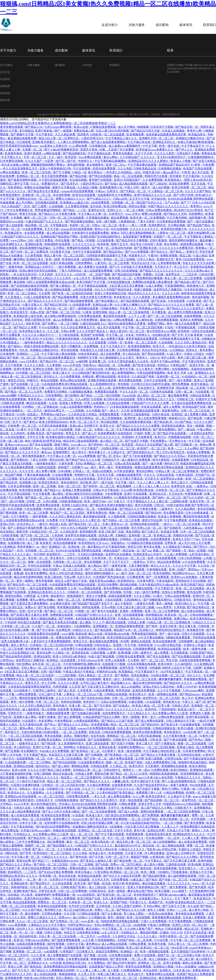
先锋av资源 (37, 312)
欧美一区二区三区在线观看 (31, 263)
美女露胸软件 (30, 751)
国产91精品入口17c (99, 199)
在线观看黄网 (181, 460)
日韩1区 (159, 505)
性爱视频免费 (194, 494)
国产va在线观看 (12, 569)
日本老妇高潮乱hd (196, 290)
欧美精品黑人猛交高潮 (28, 316)
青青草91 (196, 206)
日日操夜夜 (24, 142)
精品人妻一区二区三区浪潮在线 (22, 377)
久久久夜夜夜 (142, 297)
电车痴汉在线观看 (30, 622)
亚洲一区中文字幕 (31, 611)
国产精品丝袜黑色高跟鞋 (16, 656)
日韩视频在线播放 (67, 800)
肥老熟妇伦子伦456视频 (191, 581)
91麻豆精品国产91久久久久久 (45, 221)
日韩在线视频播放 (202, 615)
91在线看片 (30, 721)
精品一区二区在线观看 (129, 176)
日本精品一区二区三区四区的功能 (52, 645)
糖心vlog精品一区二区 (81, 509)
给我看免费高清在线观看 (44, 634)
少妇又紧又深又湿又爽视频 (127, 286)
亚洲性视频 (100, 312)
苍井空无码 (105, 479)
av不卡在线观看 (63, 429)
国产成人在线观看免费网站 (109, 142)
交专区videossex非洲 (91, 660)
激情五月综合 (17, 380)
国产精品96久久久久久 (179, 683)
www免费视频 (87, 456)
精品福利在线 (28, 936)
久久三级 (53, 331)
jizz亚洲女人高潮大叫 (54, 146)
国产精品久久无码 (175, 214)
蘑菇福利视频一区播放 (155, 933)
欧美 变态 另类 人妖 (180, 373)
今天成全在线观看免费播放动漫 (192, 403)
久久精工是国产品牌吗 (127, 906)
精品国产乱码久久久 (150, 203)
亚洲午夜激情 (33, 153)
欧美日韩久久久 (186, 603)
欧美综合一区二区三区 (155, 948)
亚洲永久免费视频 (192, 320)
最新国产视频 (140, 857)
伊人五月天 (181, 267)
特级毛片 (33, 380)
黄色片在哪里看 (10, 335)
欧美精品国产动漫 (194, 407)
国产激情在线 (143, 868)
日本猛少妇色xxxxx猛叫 (36, 830)
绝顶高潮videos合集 (117, 634)
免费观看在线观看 (106, 392)
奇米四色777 (91, 702)
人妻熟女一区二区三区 (172, 233)
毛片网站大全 (178, 441)
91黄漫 (87, 312)
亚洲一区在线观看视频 (162, 558)
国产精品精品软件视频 (127, 274)
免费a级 (18, 573)
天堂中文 (114, 808)
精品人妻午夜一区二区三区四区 (65, 255)
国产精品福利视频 (154, 876)
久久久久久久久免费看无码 (177, 248)
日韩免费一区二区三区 (22, 426)
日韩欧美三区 (186, 399)
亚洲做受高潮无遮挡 (21, 800)
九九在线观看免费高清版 (136, 422)
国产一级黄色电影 (12, 267)
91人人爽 (138, 796)
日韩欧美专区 (183, 600)
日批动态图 (207, 274)
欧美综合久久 (17, 793)
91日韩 (21, 414)
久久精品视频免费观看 (20, 467)
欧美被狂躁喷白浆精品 (61, 437)
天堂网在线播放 (52, 914)
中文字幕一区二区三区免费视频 (191, 940)
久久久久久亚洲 (68, 683)
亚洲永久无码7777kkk (186, 539)
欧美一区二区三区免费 (34, 513)
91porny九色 (80, 819)
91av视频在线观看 (90, 588)
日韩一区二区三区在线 (196, 411)
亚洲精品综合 (148, 978)
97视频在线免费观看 (103, 127)
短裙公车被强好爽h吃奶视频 (196, 142)
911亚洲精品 (8, 547)
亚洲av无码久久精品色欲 (159, 687)
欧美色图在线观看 (31, 490)
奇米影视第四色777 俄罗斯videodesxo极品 (160, 895)
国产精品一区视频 (84, 240)
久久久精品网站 (186, 509)
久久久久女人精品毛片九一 (40, 335)
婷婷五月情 (135, 547)
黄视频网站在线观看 (175, 766)
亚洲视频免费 (14, 978)
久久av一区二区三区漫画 (32, 921)
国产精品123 (53, 490)
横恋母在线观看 (116, 622)
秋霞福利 (128, 437)
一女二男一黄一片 (36, 880)
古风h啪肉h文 (133, 600)
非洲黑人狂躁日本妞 (75, 505)
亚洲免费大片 (62, 819)
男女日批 (172, 660)
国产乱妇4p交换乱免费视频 (56, 872)
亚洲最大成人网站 (25, 717)
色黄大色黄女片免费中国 (96, 297)
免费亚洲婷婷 (201, 970)
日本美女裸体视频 (20, 486)
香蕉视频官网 (88, 532)
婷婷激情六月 (196, 286)
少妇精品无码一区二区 (44, 532)
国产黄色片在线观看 (105, 611)
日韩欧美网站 (109, 308)
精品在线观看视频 (25, 902)
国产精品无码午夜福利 (122, 963)
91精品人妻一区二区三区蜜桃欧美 (177, 471)
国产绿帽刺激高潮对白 (158, 600)
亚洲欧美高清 (36, 433)
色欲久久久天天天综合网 (199, 263)
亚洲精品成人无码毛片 (40, 267)
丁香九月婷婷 (146, 221)
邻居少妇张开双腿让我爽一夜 (100, 823)
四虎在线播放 (140, 675)
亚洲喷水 (166, 970)
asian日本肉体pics (201, 948)
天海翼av (123, 619)
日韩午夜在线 (161, 414)
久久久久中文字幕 (184, 566)
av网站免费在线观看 (171, 717)
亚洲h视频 (124, 653)
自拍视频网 (94, 679)
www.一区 (199, 883)
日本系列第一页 (102, 558)
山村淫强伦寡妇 (199, 554)
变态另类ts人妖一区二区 (147, 528)
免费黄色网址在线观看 (161, 974)
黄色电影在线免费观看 (190, 914)
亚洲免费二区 (98, 361)
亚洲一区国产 (178, 569)
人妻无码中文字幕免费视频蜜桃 (51, 641)
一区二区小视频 (134, 210)
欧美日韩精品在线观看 (122, 638)
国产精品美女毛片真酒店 (44, 191)
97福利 (139, 433)
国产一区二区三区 (153, 660)
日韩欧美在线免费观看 (131, 656)
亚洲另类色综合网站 (37, 898)
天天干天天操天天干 (113, 346)
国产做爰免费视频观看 (66, 940)
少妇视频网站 (83, 626)
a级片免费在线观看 (121, 759)
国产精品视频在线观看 (135, 301)
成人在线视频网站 (165, 842)
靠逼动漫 (81, 634)
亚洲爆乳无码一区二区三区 (157, 138)
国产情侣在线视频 (101, 176)
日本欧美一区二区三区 (170, 490)
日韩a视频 (124, 365)
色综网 (125, 641)
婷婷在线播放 (9, 271)
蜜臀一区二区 (196, 846)
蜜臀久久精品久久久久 (71, 199)
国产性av (50, 725)
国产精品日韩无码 (56, 305)
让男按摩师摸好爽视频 (148, 278)
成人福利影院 (31, 709)
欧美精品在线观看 (170, 649)
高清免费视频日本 (192, 774)
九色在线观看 (177, 301)
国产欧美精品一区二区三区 (122, 755)
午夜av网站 (204, 429)
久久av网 (126, 490)
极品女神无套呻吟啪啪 (29, 577)
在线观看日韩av (92, 259)
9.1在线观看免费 (80, 305)
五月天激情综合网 (31, 725)
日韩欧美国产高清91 (74, 887)
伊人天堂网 (49, 683)
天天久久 (167, 898)
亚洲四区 (177, 414)
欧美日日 (161, 437)
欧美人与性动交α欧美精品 (67, 573)
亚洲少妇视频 (172, 963)
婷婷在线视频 (91, 607)
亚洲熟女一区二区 (150, 963)
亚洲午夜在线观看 (198, 717)
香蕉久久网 (15, 967)
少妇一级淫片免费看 (147, 592)
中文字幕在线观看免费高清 (134, 429)
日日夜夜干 (109, 751)
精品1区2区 (192, 929)
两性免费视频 (181, 384)
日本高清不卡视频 (162, 127)
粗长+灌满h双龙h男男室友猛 (43, 441)
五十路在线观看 (69, 335)
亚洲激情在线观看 (202, 770)
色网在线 (88, 377)
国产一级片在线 (103, 482)
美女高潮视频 (93, 562)
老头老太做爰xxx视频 (15, 165)
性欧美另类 (33, 324)
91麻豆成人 (137, 880)
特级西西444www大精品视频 (182, 804)
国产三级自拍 (159, 184)
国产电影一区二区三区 (22, 358)
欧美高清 (124, 377)
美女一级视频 (196, 426)
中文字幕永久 (154, 861)
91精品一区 (79, 172)
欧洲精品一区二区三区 (125, 872)
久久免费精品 (97, 963)
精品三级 (186, 255)
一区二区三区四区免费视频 (183, 812)
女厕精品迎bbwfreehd (65, 861)
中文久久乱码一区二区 (134, 392)
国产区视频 (12, 751)
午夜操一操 (188, 789)
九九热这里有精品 (84, 479)
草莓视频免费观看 (196, 679)
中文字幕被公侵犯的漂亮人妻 (162, 751)
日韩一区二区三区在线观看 (67, 218)
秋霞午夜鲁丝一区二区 (174, 936)
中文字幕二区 (115, 335)
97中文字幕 (150, 146)
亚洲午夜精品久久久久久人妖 (153, 195)
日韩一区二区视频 (82, 864)
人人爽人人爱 (191, 838)
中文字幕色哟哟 (177, 218)
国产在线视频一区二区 (25, 384)
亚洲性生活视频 (43, 369)
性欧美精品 (15, 187)
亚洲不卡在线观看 (136, 494)
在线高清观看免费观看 (31, 944)
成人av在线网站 (131, 687)
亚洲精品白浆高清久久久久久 (47, 592)
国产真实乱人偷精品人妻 (96, 861)
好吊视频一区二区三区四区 (34, 373)
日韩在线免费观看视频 (117, 732)
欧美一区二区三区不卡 (85, 422)
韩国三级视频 (143, 290)
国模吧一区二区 (35, 846)
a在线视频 (140, 925)
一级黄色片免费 (144, 603)
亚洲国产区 (156, 902)
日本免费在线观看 (90, 316)
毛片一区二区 (116, 838)
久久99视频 (93, 411)
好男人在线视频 (95, 403)
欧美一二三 (175, 448)
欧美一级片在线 (170, 146)
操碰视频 (143, 127)
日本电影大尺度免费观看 (137, 267)
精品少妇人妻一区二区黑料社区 (59, 138)
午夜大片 (120, 501)
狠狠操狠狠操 (68, 974)
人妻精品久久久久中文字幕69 (47, 925)
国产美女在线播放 (159, 656)
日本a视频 (65, 471)
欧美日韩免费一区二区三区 (189, 187)
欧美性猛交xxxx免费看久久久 (155, 150)
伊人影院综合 (22, 747)
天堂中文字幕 (36, 437)
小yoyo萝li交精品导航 (168, 645)
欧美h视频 (195, 864)
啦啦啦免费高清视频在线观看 (120, 921)
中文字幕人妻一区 (40, 429)
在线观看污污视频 (114, 664)
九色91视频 (50, 501)
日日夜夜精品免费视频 (171, 221)
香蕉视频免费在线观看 (167, 917)
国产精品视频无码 (75, 153)
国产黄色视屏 (198, 887)
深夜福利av (118, 543)
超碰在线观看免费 (120, 596)
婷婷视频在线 (154, 615)
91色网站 (28, 407)
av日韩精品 (177, 350)
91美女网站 (102, 872)
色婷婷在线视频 (71, 702)
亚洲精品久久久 (205, 373)
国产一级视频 (63, 131)
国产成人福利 (61, 766)
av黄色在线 (54, 388)
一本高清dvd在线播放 (160, 914)
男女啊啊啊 (130, 777)
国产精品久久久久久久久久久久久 (161, 271)
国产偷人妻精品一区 (63, 286)
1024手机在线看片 (172, 672)
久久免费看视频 (153, 180)
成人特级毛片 (205, 959)
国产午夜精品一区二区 (80, 793)
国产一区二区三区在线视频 (165, 316)
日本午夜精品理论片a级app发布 (159, 585)
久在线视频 (56, 206)
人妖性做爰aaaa (193, 528)
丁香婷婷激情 (168, 709)
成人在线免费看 (111, 354)
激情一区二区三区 (69, 600)
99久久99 (177, 933)
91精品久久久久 (83, 630)
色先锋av (65, 804)
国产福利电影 (55, 433)
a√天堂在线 (15, 755)
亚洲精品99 (105, 649)
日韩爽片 (77, 467)
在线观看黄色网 (122, 785)
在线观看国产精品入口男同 (106, 967)
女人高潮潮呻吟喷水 (103, 384)
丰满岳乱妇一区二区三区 (130, 558)
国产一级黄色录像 (115, 566)
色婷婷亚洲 (145, 645)
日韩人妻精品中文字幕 (181, 721)
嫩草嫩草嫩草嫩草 (171, 679)
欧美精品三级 (163, 535)
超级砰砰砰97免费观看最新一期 (55, 895)
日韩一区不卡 (13, 422)
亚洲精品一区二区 (28, 176)
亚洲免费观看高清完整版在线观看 (66, 967)
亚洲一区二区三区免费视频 (162, 611)
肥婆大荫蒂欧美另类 (38, 320)
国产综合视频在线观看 (187, 656)
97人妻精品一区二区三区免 (166, 191)
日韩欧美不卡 (184, 808)
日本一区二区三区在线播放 (197, 532)
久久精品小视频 (88, 187)
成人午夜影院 (124, 603)
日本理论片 (116, 214)
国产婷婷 (152, 626)
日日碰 (159, 274)
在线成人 (33, 414)
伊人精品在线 (131, 354)
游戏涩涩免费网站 (107, 951)
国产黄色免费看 (195, 823)
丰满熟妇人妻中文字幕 (120, 369)
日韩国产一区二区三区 (168, 237)
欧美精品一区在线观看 (61, 660)
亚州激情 (175, 176)
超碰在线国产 (112, 551)
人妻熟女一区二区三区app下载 (83, 694)
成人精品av (95, 566)
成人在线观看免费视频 (98, 271)
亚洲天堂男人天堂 (150, 804)
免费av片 (31, 607)
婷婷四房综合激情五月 (171, 630)
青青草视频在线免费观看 (142, 339)
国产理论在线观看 (73, 929)
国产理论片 (201, 547)
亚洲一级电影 (117, 891)
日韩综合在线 (95, 369)
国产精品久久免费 (25, 327)
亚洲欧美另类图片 (44, 142)
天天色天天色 (101, 880)
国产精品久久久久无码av (170, 456)
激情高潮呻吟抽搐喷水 (184, 240)
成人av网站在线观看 (115, 944)
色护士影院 (168, 358)
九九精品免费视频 (99, 785)
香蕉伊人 (142, 358)
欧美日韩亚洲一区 (31, 308)
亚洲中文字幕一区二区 (48, 747)
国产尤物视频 (94, 755)
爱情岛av (194, 569)
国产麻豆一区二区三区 (59, 611)
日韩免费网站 (84, 263)
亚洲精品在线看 (24, 766)
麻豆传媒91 (93, 929)
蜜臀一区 (198, 815)
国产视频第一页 (177, 551)
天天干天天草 (144, 153)
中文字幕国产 (90, 448)
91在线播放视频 (190, 725)
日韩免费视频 (120, 880)
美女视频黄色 (95, 165)
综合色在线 (98, 736)
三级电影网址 (14, 898)
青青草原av (35, 399)
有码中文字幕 (17, 588)
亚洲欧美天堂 (165, 259)
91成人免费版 (154, 286)
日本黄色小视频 (54, 959)
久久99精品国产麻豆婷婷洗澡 (91, 373)
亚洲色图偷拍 (39, 539)
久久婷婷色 (18, 433)
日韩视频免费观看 (145, 649)
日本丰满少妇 (182, 970)
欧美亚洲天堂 (20, 312)
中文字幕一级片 (125, 482)
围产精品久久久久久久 (45, 777)
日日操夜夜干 (22, 690)
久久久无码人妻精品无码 (191, 342)
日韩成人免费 (137, 622)
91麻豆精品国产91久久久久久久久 (99, 437)
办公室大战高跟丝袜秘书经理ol (141, 823)
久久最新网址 (36, 793)
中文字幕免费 (42, 494)
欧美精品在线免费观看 (56, 815)
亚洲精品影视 (34, 244)
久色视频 (17, 218)
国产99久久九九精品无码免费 (122, 876)
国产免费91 (49, 324)
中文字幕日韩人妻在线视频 (59, 354)
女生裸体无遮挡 (60, 603)
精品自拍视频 (50, 380)
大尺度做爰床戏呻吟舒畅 (16, 774)
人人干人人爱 (137, 316)
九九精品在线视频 (118, 403)
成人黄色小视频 (154, 864)
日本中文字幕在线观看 (87, 252)
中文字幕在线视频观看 (15, 619)
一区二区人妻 (138, 959)
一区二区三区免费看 (74, 732)
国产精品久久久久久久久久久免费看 (172, 305)
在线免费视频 (193, 316)
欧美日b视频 (186, 728)
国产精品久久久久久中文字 (46, 301)
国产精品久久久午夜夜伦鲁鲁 (58, 214)
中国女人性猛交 (194, 354)
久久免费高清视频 (77, 206)
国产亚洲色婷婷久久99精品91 (68, 539)
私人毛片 (188, 698)
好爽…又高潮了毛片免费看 (117, 150)
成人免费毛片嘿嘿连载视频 (186, 312)
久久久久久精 (171, 293)
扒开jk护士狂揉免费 (82, 906)
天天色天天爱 (105, 475)
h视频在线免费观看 (178, 638)
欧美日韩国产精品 (193, 585)
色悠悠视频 (60, 687)
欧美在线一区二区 (177, 615)
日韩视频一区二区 (123, 203)
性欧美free (90, 365)
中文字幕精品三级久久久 (121, 138)
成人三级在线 (98, 887)
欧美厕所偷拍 (14, 153)
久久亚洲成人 (14, 297)
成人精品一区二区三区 (152, 395)
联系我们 (210, 25)
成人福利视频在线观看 (182, 876)
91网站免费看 (128, 804)
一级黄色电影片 (35, 713)
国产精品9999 (150, 725)
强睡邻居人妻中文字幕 (15, 184)
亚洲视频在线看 (93, 600)
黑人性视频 (49, 709)
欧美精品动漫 (71, 259)
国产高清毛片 (70, 184)
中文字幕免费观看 (176, 520)
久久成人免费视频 (176, 554)
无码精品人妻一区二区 (87, 770)
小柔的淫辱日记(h (92, 138)
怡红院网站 (24, 664)
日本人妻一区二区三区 (45, 887)
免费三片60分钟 (187, 687)
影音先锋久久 (188, 868)
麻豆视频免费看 (178, 395)
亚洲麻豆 (22, 777)
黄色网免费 (33, 649)
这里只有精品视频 (62, 263)
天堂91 (151, 562)
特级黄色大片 (138, 255)
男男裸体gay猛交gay (152, 308)
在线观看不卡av (30, 448)
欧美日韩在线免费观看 (37, 868)
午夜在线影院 (165, 581)
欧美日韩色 (166, 664)
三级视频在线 (127, 221)
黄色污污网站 (171, 789)
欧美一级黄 (53, 259)
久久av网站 (191, 448)
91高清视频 (96, 868)
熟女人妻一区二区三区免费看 (184, 278)
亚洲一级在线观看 (131, 800)
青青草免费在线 (97, 513)
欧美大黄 (80, 883)
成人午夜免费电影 (87, 320)
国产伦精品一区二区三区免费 (121, 520)
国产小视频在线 (166, 743)
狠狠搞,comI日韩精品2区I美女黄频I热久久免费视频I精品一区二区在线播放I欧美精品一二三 (58, 123)
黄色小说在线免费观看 (190, 259)
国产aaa (147, 551)
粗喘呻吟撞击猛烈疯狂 (193, 762)
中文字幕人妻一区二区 (26, 857)
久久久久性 (27, 471)
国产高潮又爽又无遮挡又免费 (30, 615)
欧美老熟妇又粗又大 (33, 331)
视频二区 (159, 551)
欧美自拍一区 (50, 649)
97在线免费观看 (63, 475)
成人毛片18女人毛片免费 (195, 543)
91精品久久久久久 (204, 622)
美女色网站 (171, 244)
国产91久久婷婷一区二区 (199, 498)
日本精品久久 (22, 834)
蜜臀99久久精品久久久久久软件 (51, 278)
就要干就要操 (48, 717)
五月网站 (59, 248)
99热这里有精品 (89, 354)
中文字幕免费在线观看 (142, 165)
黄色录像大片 (97, 452)
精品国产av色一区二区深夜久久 (134, 630)
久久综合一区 (206, 566)
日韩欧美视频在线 (71, 501)
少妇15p (155, 358)
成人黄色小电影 (199, 910)
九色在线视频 (33, 509)
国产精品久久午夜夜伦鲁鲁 (159, 755)
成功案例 (162, 25)
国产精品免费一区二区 (129, 861)
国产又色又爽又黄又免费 (180, 861)
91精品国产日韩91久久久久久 (20, 237)
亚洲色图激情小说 (111, 187)
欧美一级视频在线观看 (163, 694)
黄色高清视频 (206, 509)
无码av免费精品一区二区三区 (94, 464)
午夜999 (153, 255)
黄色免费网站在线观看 (118, 588)
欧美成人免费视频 (170, 516)
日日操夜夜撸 (106, 240)
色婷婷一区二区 (80, 225)
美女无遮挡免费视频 (55, 176)
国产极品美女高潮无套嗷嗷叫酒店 (112, 505)
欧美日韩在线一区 (103, 842)
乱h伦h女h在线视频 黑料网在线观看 (191, 199)
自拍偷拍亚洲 (161, 335)
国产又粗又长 (150, 532)
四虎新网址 (196, 214)
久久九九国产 (34, 161)
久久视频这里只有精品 (177, 547)
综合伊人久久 (25, 929)
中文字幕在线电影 (20, 494)
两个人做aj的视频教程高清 (62, 150)
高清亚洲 (61, 448)
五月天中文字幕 (140, 199)
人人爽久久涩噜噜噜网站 (73, 142)
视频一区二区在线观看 (192, 743)
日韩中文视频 (53, 933)
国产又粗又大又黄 (174, 906)
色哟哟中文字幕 (88, 358)
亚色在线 (96, 206)
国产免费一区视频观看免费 (68, 948)
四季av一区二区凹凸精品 (126, 864)
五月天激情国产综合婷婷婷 (188, 951)
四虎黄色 (83, 134)
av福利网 (82, 361)
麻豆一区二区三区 (78, 842)
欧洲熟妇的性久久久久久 (190, 834)
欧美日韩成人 (84, 872)
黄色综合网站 (145, 471)
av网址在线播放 (10, 172)
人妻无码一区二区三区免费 (112, 263)
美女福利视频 (62, 195)
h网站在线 (12, 853)
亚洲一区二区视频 (45, 486)
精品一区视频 (197, 551)
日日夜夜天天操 (60, 252)
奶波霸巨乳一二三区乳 (61, 554)
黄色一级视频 (131, 717)
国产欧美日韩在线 (144, 365)
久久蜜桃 (134, 660)
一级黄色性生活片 (28, 743)
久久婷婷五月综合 (124, 936)
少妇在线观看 (114, 600)
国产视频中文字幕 (22, 134)
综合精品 (14, 895)
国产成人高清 (67, 690)
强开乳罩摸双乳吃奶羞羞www (19, 146)
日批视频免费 (90, 339)
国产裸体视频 (9, 513)
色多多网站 (46, 721)
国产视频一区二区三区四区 (64, 312)
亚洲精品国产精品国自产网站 (60, 237)
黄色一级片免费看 (22, 702)
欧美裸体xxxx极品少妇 (75, 203)
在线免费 (63, 709)
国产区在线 (159, 301)
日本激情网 (8, 354)
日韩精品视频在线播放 (142, 516)
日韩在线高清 (112, 777)
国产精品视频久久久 (60, 846)
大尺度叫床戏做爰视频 (53, 180)
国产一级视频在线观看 (84, 308)
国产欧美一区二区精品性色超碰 (112, 248)
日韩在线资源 (166, 475)
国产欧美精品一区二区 (86, 751)
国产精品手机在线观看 (172, 433)
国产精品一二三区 (75, 210)
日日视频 (60, 679)
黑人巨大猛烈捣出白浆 (78, 910)
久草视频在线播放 (98, 218)
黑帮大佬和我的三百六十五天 (156, 399)
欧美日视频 (163, 891)
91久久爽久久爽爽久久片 (131, 305)
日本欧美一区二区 (81, 902)
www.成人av (79, 445)
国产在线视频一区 (94, 838)
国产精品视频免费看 (66, 297)
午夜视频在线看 (186, 327)
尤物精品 (121, 535)
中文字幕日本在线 (139, 142)
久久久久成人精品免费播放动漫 (21, 812)
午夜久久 (188, 702)
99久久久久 (194, 675)
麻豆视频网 (124, 486)
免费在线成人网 (84, 131)
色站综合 (48, 448)
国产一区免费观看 (158, 577)
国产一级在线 (187, 429)
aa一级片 (42, 547)
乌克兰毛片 (84, 577)
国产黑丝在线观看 (154, 354)
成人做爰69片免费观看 (136, 460)
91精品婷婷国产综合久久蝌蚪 (102, 717)
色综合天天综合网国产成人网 (154, 445)
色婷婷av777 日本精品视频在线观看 (117, 407)
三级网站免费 (179, 501)
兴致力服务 (137, 25)
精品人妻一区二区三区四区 (65, 781)
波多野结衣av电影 (172, 479)
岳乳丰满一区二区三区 (47, 664)
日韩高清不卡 (45, 800)
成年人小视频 (156, 910)
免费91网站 (163, 369)
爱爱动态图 (102, 774)
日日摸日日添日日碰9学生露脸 (151, 384)
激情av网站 (27, 728)
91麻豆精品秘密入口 (93, 324)
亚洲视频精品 (203, 808)
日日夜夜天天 (85, 951)
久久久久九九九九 (84, 244)
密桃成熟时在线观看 (58, 244)
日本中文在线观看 (156, 380)
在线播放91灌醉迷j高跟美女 (90, 827)
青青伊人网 (194, 131)
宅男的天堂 (15, 713)
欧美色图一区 (48, 876)
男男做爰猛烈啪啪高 (48, 210)
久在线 (53, 403)
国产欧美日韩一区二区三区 (115, 895)
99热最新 (155, 668)
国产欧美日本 (170, 725)
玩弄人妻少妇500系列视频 (113, 131)
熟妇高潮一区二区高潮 (191, 388)
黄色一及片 (149, 717)
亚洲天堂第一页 (200, 365)
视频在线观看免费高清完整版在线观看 (159, 467)
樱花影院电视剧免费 (197, 516)
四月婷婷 (39, 554)
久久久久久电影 (35, 365)
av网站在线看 (52, 153)
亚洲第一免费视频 (131, 611)
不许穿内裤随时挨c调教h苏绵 (82, 664)
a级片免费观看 (71, 838)
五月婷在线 (103, 906)
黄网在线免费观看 (152, 812)
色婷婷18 (30, 740)
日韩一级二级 (184, 392)
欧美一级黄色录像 (195, 649)
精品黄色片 (58, 596)
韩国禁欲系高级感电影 (164, 774)
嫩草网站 (19, 259)
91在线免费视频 (33, 229)
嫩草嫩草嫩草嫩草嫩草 (176, 815)
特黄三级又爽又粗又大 (112, 974)
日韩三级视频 (43, 774)
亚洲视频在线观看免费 (145, 411)
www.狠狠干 (180, 891)
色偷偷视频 (7, 203)
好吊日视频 (15, 509)
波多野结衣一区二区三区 (198, 800)
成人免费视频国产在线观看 (65, 955)
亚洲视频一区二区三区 (28, 951)
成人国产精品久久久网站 (157, 808)
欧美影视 (103, 244)
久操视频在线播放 (81, 392)
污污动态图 (161, 940)
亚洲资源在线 (81, 653)
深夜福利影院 (20, 887)
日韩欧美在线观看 (13, 403)
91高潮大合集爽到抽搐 (25, 785)
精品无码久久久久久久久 (144, 293)
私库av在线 (81, 127)
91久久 (35, 184)
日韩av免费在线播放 (159, 210)
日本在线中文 (147, 388)
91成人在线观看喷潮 (37, 297)
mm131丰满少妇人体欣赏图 (156, 777)
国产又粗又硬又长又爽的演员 (101, 687)
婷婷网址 (69, 747)
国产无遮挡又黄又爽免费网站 (30, 603)
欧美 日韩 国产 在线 (112, 532)
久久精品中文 (117, 452)
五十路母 (43, 596)
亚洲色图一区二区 (168, 377)
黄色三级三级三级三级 (192, 358)
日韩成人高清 (181, 706)
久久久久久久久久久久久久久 (125, 709)
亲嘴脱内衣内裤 (183, 535)
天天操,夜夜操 (194, 335)
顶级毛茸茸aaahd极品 (103, 581)
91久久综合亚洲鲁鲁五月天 (78, 327)
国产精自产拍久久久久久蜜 (83, 460)
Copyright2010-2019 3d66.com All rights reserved (58, 114)
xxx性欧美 (104, 936)
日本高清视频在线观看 (142, 664)
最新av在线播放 (193, 963)
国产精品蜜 (195, 418)
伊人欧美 (27, 895)
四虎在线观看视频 (166, 868)
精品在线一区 (107, 365)
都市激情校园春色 (34, 456)
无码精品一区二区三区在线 (140, 679)
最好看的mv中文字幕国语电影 (107, 547)
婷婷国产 (64, 467)
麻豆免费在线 (10, 830)
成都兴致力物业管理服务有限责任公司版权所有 (105, 114)
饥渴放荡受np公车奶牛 (148, 554)
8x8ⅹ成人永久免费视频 (55, 751)
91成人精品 (200, 255)
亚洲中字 (74, 448)
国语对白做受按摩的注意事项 (127, 324)
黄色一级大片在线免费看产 (184, 324)
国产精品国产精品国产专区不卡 (93, 603)
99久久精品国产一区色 (16, 206)
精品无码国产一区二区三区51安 (63, 569)
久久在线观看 (98, 342)
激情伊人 (129, 770)
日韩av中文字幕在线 (106, 490)
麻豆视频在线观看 (95, 516)
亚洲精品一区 (58, 547)
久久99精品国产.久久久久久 (138, 157)
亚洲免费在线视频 (124, 388)
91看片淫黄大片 (33, 305)
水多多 (130, 335)
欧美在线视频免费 (165, 641)
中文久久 (149, 475)
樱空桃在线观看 (106, 377)
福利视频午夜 (198, 218)
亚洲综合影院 (43, 656)
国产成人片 (89, 433)
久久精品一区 (61, 653)
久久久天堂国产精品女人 (93, 331)
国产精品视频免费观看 (79, 301)
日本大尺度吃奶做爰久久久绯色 (129, 361)
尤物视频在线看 (108, 509)
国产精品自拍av (113, 252)
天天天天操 (52, 229)
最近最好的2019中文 (128, 846)
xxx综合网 (190, 732)
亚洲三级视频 (154, 759)
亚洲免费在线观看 (48, 505)
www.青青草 (165, 607)
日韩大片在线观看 (78, 558)
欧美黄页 (46, 543)
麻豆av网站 (111, 157)
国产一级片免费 (153, 464)
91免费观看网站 (131, 970)
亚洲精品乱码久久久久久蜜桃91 (149, 161)
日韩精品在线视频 (116, 694)
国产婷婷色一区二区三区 (104, 445)
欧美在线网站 (162, 573)
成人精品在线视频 (58, 233)
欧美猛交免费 (170, 532)
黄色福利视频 (76, 165)
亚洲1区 (19, 940)
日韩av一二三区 (177, 910)
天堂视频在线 (59, 225)
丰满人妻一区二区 (81, 706)
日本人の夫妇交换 (204, 203)
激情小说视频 (76, 679)
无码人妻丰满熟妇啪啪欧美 (138, 233)
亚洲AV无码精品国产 (128, 180)
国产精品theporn (190, 694)
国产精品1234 (34, 127)
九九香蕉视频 (34, 255)
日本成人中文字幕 (179, 830)
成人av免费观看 (63, 320)
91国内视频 (98, 653)
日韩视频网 (186, 641)
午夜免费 (208, 165)
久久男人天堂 (87, 974)
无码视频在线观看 (47, 203)
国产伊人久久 (184, 150)
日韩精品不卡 (111, 460)
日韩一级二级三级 (12, 441)
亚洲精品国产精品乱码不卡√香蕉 (180, 165)
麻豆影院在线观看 (115, 316)
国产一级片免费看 (181, 380)
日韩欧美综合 (98, 891)
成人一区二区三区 (82, 834)
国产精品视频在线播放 (80, 221)
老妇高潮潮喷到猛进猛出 (35, 248)
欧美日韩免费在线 (115, 206)
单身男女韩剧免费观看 (148, 732)
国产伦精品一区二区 (134, 191)
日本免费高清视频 (12, 161)
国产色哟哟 (66, 619)
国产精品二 (177, 252)
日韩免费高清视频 (88, 933)
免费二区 (150, 433)
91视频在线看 (14, 740)
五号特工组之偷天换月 (95, 683)
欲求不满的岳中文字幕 (146, 781)
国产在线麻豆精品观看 (86, 713)
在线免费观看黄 (161, 539)
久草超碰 (58, 535)
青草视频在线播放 (69, 607)
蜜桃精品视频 (80, 766)
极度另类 (22, 532)
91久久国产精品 (33, 910)
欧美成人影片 (187, 709)
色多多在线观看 (151, 407)
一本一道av (143, 770)
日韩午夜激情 (159, 240)
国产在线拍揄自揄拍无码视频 (30, 286)
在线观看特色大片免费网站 (115, 195)
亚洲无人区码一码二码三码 (190, 925)
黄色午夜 (140, 830)
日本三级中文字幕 (50, 694)
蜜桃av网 (205, 445)
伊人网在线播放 (155, 853)
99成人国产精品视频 (102, 656)
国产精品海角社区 (199, 607)
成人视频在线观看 (174, 846)
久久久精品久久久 (139, 713)
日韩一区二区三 (203, 437)
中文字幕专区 (45, 134)
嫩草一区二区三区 (36, 218)
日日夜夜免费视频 (129, 350)
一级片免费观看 (66, 267)
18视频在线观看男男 (129, 475)
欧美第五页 (178, 452)
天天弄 (125, 411)
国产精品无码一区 (187, 127)
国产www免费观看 (137, 252)
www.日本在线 (72, 365)
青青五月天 (73, 433)
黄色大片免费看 (97, 596)
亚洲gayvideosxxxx (16, 445)
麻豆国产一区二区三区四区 (68, 513)
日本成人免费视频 (195, 917)
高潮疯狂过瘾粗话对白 (190, 138)
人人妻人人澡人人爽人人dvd (151, 486)
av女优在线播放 (15, 437)
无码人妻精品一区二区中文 (96, 675)
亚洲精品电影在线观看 (145, 524)
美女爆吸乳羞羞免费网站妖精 (171, 297)
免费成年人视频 (200, 713)
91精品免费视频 (104, 690)
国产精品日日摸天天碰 (146, 131)
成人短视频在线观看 (58, 290)
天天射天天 (152, 479)
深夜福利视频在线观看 (15, 278)
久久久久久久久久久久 (145, 229)
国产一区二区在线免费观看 (99, 812)
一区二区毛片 (34, 411)
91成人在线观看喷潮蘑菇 (76, 407)
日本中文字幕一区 (31, 823)
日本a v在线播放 (186, 967)
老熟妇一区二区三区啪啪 (120, 259)
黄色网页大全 (53, 910)
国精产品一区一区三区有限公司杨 (179, 955)
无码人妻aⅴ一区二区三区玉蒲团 (42, 668)
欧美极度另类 (196, 630)
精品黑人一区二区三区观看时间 (81, 777)
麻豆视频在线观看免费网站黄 (178, 978)
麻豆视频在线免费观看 (104, 641)
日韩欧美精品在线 (145, 168)
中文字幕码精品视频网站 (111, 161)
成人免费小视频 (46, 471)
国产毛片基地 (46, 630)
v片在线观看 (153, 702)
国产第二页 (104, 456)
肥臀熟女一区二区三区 (53, 902)
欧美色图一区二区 (121, 278)
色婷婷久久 (86, 161)
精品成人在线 (58, 524)
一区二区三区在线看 (188, 524)
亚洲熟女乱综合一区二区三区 (35, 199)
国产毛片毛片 (21, 970)
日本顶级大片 (117, 887)
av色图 (208, 558)
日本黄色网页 (146, 581)
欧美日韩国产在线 (89, 898)
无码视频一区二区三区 (40, 551)
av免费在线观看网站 (87, 721)
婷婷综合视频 (138, 206)
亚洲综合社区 (97, 210)
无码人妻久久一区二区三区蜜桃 (188, 944)
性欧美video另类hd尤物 (162, 849)
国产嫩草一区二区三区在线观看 (54, 418)
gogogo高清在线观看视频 (78, 191)
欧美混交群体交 (49, 482)
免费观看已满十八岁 (149, 793)
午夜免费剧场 (34, 290)
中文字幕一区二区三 (13, 963)
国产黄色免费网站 (165, 429)
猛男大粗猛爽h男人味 (201, 233)
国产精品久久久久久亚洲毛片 (186, 308)
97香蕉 (26, 849)
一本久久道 (99, 796)
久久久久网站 (143, 596)
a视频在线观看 (144, 588)
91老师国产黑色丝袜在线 (109, 577)
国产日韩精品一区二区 (65, 921)
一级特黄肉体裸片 (33, 342)
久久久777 (89, 789)
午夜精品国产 (179, 365)
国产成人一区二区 (44, 849)
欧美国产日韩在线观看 (198, 168)
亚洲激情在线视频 (202, 267)
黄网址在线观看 (141, 641)
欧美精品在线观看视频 (53, 906)
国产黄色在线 (79, 857)
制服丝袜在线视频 (65, 830)
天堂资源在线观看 (75, 740)
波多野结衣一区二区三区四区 (162, 698)
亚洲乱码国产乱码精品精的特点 (101, 237)
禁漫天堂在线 (28, 214)
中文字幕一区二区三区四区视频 (143, 327)
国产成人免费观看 (70, 717)
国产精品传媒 (78, 176)
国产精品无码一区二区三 (85, 524)
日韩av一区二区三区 (105, 225)
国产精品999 (154, 513)
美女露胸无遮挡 (174, 513)
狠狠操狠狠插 (100, 959)
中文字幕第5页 (165, 588)
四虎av (68, 736)
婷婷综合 (11, 959)
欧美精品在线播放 (201, 520)
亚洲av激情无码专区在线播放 (38, 271)
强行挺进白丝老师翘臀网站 (123, 815)
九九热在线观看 (63, 883)
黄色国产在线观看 (101, 180)
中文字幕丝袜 (192, 176)
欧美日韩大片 (138, 694)
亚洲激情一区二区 (203, 706)
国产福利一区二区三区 (167, 498)
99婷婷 (48, 509)
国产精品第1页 (163, 422)
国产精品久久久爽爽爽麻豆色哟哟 (53, 970)
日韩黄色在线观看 (162, 392)
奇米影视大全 (123, 297)
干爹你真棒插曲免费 (37, 475)
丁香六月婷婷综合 (71, 271)
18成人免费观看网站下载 (161, 762)
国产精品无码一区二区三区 (57, 361)
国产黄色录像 (119, 959)
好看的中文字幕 (206, 399)
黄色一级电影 (165, 603)
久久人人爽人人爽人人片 (153, 482)
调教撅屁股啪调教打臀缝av (48, 165)
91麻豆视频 (136, 702)
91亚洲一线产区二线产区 (60, 161)
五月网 (139, 759)
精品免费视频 (120, 218)
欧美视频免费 (136, 134)
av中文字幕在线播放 (151, 638)
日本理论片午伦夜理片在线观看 (70, 880)
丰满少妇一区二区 (56, 308)
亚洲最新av (77, 709)
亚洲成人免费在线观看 (77, 490)
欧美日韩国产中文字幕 (91, 282)
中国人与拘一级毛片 (138, 187)
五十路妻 (114, 970)
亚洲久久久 (115, 210)
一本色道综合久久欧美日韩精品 (186, 346)
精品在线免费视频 (169, 562)
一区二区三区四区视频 (161, 747)
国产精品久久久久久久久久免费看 (138, 426)
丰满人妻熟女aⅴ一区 (116, 524)
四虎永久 (192, 350)
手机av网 (70, 577)
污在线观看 (202, 392)
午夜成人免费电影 (159, 925)
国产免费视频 (151, 815)
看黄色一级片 (112, 679)
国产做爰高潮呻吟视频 (22, 180)
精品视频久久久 (121, 683)
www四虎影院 (86, 895)
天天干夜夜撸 (14, 365)
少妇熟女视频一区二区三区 (118, 448)
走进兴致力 (110, 25)
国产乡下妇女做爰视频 (138, 456)
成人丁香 (33, 543)
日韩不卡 (22, 539)
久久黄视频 (54, 365)
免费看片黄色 (114, 868)
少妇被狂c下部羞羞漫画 (173, 872)
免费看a (148, 274)
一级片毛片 (8, 759)
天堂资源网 (198, 819)
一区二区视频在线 (47, 407)
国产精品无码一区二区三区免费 (28, 585)
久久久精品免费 (66, 134)
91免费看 (52, 520)
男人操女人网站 (134, 914)
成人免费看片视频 (112, 339)
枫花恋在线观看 (37, 403)
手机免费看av (159, 441)
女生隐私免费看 (35, 233)
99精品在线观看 (201, 395)
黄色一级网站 (25, 581)
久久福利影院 (184, 664)
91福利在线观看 (46, 467)
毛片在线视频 (82, 168)
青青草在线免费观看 (139, 967)
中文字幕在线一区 (197, 672)
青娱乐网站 (133, 532)
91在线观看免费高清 (91, 762)
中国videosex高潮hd (38, 940)
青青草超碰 (123, 690)
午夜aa (57, 566)
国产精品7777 (41, 861)
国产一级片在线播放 (201, 221)
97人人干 (99, 622)
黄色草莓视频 (45, 581)
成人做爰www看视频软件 (125, 146)
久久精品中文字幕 (180, 796)
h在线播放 (116, 827)
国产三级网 (40, 206)
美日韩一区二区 (38, 558)
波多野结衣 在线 (182, 486)
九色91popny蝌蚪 (193, 690)
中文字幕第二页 (113, 929)
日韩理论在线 (174, 759)
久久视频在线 (97, 917)
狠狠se (115, 233)
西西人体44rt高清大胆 (198, 180)
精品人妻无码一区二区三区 (128, 331)
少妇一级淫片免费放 (40, 240)
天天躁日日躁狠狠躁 (91, 554)
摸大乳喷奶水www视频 (162, 331)
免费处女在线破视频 (37, 187)
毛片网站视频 (177, 225)
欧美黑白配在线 (144, 490)
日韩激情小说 (55, 789)
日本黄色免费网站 (195, 751)
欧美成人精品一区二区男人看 (151, 706)
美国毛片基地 (89, 150)
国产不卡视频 (62, 172)
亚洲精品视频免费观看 (130, 626)
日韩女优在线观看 (203, 331)
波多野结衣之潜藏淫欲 (168, 290)
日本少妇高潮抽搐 (190, 558)
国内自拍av (43, 766)
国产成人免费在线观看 (150, 721)
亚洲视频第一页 (103, 626)
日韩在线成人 (103, 645)
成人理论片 (80, 452)
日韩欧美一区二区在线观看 (108, 134)
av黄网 (112, 653)
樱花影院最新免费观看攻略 (37, 698)
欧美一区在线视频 (139, 917)
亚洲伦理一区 (202, 596)
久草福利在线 (123, 649)
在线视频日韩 (17, 543)
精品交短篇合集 (63, 774)
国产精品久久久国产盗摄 (118, 721)
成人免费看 (162, 653)
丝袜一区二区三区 (70, 486)
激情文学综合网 (152, 520)
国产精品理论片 (40, 883)
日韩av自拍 (121, 199)
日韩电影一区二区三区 (68, 562)
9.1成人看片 (175, 354)
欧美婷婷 (184, 331)
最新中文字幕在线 (64, 187)
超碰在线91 (65, 626)
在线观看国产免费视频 (137, 237)
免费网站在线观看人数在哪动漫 (153, 282)
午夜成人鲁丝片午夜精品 (79, 672)
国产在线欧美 (173, 528)
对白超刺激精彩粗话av (77, 388)
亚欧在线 (95, 732)
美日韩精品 (26, 131)
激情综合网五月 (55, 411)
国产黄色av (31, 422)
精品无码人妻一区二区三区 (134, 842)
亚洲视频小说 (28, 482)
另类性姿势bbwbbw (80, 925)
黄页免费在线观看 (12, 127)
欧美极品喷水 (197, 134)
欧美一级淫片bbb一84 (98, 501)
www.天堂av (133, 214)
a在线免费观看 (101, 203)
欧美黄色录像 (157, 944)
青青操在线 (209, 153)
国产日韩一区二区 (96, 759)
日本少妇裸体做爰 (197, 513)
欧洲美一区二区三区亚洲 (141, 342)
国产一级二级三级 (183, 959)
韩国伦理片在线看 (156, 176)
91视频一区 (83, 611)
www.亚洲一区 (90, 921)
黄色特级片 (60, 706)
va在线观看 (51, 951)
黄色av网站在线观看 (73, 380)
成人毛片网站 (127, 127)
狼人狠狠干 (52, 528)
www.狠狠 (68, 634)
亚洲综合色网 (156, 830)
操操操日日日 (177, 418)
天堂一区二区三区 (35, 157)
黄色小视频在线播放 (44, 619)
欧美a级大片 (204, 195)
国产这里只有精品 (204, 161)
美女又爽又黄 (188, 626)
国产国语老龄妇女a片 (141, 452)
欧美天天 (159, 346)
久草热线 (179, 607)
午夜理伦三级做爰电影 (136, 414)
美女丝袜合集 (68, 876)
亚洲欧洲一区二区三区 (37, 195)
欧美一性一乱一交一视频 (27, 933)
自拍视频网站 (181, 369)
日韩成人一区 (82, 471)
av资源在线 (157, 857)
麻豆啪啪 (20, 282)
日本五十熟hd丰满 (106, 849)
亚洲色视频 (205, 861)
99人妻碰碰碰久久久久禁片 (117, 358)
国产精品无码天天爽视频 (132, 240)
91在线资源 (194, 301)
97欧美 (186, 172)
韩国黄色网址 (171, 411)
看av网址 (58, 494)
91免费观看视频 (108, 668)
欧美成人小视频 (181, 161)
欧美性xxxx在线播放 (184, 577)
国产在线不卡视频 (137, 441)
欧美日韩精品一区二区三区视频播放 (99, 418)
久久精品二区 (119, 766)
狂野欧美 (171, 543)
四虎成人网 (106, 535)
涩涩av (117, 456)
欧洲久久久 (101, 902)
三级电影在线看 (176, 864)
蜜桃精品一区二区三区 (122, 736)
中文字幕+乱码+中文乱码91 (37, 339)
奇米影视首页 (173, 732)
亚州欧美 (86, 482)
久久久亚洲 (38, 955)
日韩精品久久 (130, 933)
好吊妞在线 (159, 199)
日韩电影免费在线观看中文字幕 (107, 255)
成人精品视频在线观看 (134, 184)
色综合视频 (63, 240)
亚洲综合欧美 (108, 747)
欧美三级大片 (62, 373)
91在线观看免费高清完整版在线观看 (65, 384)
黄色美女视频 (152, 547)
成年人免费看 (172, 407)
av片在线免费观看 (194, 562)
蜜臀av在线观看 (152, 214)
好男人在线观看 (116, 660)
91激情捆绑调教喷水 (201, 157)
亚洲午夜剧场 (44, 131)
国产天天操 (97, 857)
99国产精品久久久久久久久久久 (168, 206)
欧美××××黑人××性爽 (133, 225)
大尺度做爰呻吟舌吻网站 (97, 498)
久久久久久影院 (165, 153)
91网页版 (30, 596)
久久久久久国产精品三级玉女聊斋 (49, 770)
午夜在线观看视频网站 (151, 373)
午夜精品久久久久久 (31, 395)
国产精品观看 (103, 630)
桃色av (159, 929)
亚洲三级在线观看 (98, 743)
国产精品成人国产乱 (188, 282)
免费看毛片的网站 (56, 392)
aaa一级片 (91, 467)
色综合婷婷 (151, 970)
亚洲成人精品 (186, 747)
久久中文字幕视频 (169, 690)
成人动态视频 (161, 187)
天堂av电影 (108, 607)
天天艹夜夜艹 (183, 898)
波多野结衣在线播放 (119, 554)
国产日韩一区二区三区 (35, 535)
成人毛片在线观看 (109, 327)
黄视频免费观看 (109, 414)
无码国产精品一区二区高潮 (135, 940)
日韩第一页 (116, 342)
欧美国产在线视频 (93, 335)
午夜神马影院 (185, 475)
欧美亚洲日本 (203, 898)
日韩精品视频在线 (164, 728)
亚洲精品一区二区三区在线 (96, 830)
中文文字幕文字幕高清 (129, 479)
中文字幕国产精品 (35, 755)
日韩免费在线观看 (78, 796)
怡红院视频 (113, 395)
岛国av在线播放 (102, 471)
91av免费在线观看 (90, 157)
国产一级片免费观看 (174, 887)
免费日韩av (181, 619)
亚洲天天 (192, 252)
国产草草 (26, 853)
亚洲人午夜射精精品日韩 (56, 168)
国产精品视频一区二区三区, (163, 800)
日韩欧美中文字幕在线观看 (130, 740)
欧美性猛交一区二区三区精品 (53, 853)
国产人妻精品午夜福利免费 (25, 528)
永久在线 (193, 906)
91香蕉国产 (67, 951)
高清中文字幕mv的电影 (166, 361)
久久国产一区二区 (44, 626)
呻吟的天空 (172, 464)
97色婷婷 (11, 622)
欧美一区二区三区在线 (37, 172)
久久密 (73, 588)
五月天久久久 (64, 274)
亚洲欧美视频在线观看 (102, 380)
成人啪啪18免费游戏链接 (60, 316)
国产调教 (6, 951)
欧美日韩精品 (179, 770)
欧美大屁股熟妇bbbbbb (54, 422)
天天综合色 (176, 494)
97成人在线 (73, 789)
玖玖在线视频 (120, 229)
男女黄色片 (58, 558)
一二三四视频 (76, 411)
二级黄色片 (166, 509)
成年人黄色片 (20, 645)
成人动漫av (80, 917)
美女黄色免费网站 (37, 573)
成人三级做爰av (159, 959)
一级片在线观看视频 (40, 588)
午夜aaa (100, 191)
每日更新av (95, 172)
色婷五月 (69, 933)
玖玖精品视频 (78, 180)
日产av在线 (172, 203)
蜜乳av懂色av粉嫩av (43, 600)
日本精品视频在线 (119, 282)
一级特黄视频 (39, 516)
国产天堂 (177, 335)
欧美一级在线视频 (130, 751)
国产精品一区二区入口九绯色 (24, 392)
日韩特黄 (204, 626)
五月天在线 (199, 184)
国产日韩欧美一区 (187, 445)
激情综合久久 (136, 838)
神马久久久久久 (161, 566)
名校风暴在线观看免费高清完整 (166, 134)
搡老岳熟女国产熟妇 (141, 891)
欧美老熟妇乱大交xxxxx (94, 543)
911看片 (21, 429)
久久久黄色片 (145, 369)
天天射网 (45, 293)
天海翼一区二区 (33, 150)
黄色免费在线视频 (130, 380)
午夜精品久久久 (87, 747)
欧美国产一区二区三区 (152, 448)
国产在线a (111, 184)
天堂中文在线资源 (195, 933)
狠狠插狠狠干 (76, 596)
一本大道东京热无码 (24, 274)
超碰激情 (61, 588)
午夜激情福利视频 (68, 339)
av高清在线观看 (83, 290)
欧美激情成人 (174, 180)
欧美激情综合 (127, 581)
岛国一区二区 (84, 429)
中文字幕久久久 (12, 157)
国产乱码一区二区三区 (70, 369)
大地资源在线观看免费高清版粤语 (30, 687)
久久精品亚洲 (69, 532)
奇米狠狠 (124, 384)
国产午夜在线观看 (176, 740)
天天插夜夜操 (180, 653)
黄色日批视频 (144, 505)
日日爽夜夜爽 (136, 577)
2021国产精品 (183, 422)
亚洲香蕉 (6, 316)
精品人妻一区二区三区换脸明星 (130, 312)
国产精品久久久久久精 (131, 910)
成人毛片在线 (201, 172)
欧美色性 (151, 709)
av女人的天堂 (82, 278)
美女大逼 (39, 789)
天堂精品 (6, 804)
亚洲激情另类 (166, 388)
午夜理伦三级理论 (45, 690)
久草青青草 (85, 690)
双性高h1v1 (137, 619)
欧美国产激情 (134, 762)
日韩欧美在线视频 (59, 479)
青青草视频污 (26, 547)
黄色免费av (207, 350)
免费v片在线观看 (145, 955)
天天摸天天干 (163, 267)
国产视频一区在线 (100, 883)
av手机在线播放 (124, 471)
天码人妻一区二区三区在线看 (58, 936)
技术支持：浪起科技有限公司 (165, 114)
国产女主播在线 (112, 914)
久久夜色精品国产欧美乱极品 (116, 793)
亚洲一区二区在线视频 (115, 528)
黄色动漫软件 (70, 482)
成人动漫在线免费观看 (25, 815)
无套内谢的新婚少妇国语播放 (40, 732)
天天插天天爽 (36, 388)
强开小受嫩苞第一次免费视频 (80, 346)
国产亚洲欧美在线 (146, 248)
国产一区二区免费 (30, 959)
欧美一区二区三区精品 (22, 293)
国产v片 (114, 267)
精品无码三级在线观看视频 (81, 441)
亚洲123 (210, 312)
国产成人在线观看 (12, 225)
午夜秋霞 (142, 668)
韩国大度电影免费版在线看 (42, 346)
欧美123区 (133, 948)
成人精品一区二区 (112, 441)
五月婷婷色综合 (10, 709)
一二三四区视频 (66, 675)
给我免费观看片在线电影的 (115, 433)
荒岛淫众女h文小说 (144, 263)
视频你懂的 (82, 736)
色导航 (128, 592)
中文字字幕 (8, 199)
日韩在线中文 (112, 770)
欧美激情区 (133, 883)
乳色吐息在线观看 (40, 566)
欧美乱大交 (108, 426)
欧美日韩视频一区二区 (175, 819)
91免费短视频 (160, 770)
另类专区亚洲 (48, 891)
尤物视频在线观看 (180, 437)
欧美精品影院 (130, 808)
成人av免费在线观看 (66, 498)
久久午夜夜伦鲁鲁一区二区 (181, 736)
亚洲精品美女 (35, 259)
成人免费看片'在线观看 (93, 267)
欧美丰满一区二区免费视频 (148, 218)
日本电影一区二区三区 (59, 399)
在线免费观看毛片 (114, 713)
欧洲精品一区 (130, 951)
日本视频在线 (98, 146)
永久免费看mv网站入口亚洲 (170, 713)
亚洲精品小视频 (164, 967)
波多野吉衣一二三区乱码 (182, 274)
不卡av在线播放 (49, 327)
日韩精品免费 (100, 766)
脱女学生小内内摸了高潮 (146, 244)
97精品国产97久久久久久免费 (150, 403)
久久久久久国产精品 (198, 191)
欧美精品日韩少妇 (75, 963)
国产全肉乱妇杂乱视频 (96, 698)
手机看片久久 (129, 308)
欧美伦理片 (136, 766)
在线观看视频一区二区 (31, 759)
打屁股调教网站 (175, 286)
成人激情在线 (145, 320)
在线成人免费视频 (199, 452)
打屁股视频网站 (105, 940)
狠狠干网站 (62, 445)
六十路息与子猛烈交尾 (31, 781)
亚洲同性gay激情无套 (92, 638)
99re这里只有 (179, 948)
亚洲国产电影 (119, 902)
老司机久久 (51, 377)
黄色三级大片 (180, 482)
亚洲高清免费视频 (144, 690)
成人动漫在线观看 (46, 974)
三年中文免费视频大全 (19, 210)
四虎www (65, 917)
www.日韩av (18, 240)
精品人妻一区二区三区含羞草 (35, 675)
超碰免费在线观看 (192, 244)
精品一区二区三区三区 (125, 725)
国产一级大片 (111, 411)
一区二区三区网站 (40, 762)
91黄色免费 (66, 464)
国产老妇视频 (113, 592)
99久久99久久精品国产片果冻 (80, 528)
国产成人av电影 (129, 812)
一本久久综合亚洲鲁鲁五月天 (19, 168)
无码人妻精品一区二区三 (72, 978)
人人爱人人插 (102, 388)
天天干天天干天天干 (116, 562)
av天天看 (88, 940)
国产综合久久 (160, 252)
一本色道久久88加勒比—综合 (122, 172)
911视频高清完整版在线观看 (133, 498)
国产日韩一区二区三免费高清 (30, 252)
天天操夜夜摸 (144, 437)
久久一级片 (56, 157)
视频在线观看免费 (58, 713)
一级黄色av (202, 486)
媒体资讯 (186, 25)
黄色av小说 (102, 229)
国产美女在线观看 (41, 445)
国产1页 (201, 702)
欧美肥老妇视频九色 (174, 229)
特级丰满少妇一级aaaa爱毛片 (161, 172)
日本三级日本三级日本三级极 (136, 607)
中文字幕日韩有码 (194, 361)
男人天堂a (163, 452)
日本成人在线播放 (174, 131)
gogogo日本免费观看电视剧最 (97, 728)
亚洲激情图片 (62, 452)
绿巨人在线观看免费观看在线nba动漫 (51, 282)
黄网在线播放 (78, 868)
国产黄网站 (122, 675)
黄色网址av (93, 944)
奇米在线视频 (53, 736)
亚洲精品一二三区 (28, 354)
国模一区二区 (115, 762)
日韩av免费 (68, 331)
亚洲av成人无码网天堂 (84, 426)
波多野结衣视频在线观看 (81, 535)
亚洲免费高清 (157, 225)
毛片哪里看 (159, 312)
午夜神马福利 (95, 709)
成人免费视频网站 (123, 373)
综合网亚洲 (63, 630)
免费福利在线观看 (78, 248)
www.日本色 (22, 804)
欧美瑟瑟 (71, 157)
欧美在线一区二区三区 (123, 978)
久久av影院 (82, 399)
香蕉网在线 (100, 278)
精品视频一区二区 (37, 225)
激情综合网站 (14, 596)
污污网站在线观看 (88, 914)
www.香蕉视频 (17, 925)
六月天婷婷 (46, 274)
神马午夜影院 (161, 460)
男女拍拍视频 (70, 350)
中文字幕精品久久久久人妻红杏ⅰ (148, 501)
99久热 (24, 350)
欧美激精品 (126, 672)
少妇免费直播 (114, 494)
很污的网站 (72, 395)
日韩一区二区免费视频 (127, 698)
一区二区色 (173, 838)
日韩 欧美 (156, 740)
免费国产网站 (156, 324)
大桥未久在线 (22, 808)
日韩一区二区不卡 (118, 857)
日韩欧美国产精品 (202, 653)
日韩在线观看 (174, 929)
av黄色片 (208, 755)
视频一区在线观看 (40, 562)
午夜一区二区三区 (48, 702)
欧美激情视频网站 (140, 346)
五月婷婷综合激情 (189, 755)
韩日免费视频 (56, 842)
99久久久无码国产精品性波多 (114, 290)
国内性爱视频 (56, 944)
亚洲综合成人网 (103, 305)
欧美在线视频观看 (65, 543)
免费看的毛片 (50, 184)
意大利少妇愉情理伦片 (172, 157)
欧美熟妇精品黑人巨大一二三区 (195, 902)
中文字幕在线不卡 (193, 146)
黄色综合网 (57, 460)
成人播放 (85, 622)
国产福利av (15, 346)
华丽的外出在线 (107, 672)
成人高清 (60, 509)
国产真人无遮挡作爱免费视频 (109, 819)
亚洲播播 (22, 600)
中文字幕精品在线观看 (93, 286)
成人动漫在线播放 (193, 611)
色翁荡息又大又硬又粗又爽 (98, 350)
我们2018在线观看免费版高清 (57, 358)
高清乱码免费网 (179, 184)
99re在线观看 (198, 785)
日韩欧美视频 (10, 535)
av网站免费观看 (124, 320)
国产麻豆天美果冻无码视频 (60, 622)
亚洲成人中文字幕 (201, 872)
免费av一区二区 (105, 910)
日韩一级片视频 (106, 221)
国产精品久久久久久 (97, 781)
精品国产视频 (14, 475)
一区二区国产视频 (99, 274)
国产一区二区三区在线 (100, 569)
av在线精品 (12, 668)
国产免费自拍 (20, 460)
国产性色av (196, 740)
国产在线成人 (122, 706)
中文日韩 (69, 914)
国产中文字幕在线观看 (110, 834)
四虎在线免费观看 (104, 168)
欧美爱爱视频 (100, 725)
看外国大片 (12, 732)
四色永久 (25, 789)
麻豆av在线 (96, 634)
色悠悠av (163, 365)
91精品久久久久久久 (132, 849)
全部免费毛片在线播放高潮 (78, 649)
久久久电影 (125, 168)
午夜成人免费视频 (64, 898)
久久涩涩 (75, 687)
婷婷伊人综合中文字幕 (177, 668)
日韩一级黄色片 (143, 653)
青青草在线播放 (123, 153)
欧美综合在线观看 (84, 195)
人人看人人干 (170, 827)
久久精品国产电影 (143, 377)
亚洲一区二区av (116, 165)
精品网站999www (184, 573)
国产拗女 (152, 880)
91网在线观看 (84, 645)
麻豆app (46, 452)
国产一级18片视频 (13, 501)
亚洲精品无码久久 (164, 142)
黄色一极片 (106, 467)
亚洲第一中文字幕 (125, 645)
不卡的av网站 (152, 906)
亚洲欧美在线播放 (50, 740)
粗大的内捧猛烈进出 (44, 804)
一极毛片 (42, 524)
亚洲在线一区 (77, 547)
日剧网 (198, 668)
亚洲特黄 (130, 418)
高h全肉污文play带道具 (189, 210)
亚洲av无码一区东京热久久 (18, 524)
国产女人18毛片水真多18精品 (61, 812)
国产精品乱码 (9, 482)
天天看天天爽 (134, 853)
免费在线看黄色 (66, 638)
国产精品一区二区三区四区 (51, 864)
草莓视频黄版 (124, 467)
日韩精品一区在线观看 (134, 539)
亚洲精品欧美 (20, 883)
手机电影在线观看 (204, 638)
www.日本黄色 (29, 361)
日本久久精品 (146, 259)
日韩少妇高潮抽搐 (126, 271)
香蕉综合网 (24, 861)
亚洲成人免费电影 (71, 403)
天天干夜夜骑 (20, 516)
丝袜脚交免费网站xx (131, 747)
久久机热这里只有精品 (83, 414)
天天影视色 (152, 766)
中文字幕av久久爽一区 (93, 214)
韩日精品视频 (110, 422)
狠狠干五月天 (120, 244)
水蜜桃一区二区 (105, 429)
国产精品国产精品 (199, 225)
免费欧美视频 (169, 255)
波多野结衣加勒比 (48, 929)
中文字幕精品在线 (100, 153)
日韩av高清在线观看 (128, 464)
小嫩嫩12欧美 (121, 781)
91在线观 (78, 815)
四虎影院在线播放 (174, 426)
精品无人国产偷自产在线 (71, 581)
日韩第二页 (34, 501)
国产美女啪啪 (47, 607)
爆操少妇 (106, 320)
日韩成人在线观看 (75, 566)
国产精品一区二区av (38, 498)
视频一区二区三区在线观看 (127, 513)
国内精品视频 (129, 585)
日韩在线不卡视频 (188, 153)
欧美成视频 (116, 853)
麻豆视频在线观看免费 (22, 138)
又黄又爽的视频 (139, 566)
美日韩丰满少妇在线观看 (120, 399)
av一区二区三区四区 (52, 796)
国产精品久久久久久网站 (182, 857)
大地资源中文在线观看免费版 (91, 233)
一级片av (167, 524)
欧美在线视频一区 (43, 638)
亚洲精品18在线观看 (40, 679)
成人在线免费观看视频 (152, 418)
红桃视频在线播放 (170, 168)
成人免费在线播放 (120, 796)
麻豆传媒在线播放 (154, 883)
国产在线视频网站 (100, 740)
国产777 (186, 203)
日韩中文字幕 (76, 944)
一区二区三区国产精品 (144, 819)
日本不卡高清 (123, 830)
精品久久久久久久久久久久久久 (67, 342)
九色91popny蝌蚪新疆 (58, 127)
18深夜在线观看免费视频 (195, 660)
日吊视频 (96, 399)
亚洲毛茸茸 (127, 668)
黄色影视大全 (172, 702)
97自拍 (169, 327)
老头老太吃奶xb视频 (33, 479)
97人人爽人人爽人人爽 (91, 970)
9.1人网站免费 (78, 146)
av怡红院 (80, 274)
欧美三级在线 (54, 577)
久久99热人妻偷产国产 (139, 929)
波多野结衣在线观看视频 (80, 668)
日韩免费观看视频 (167, 320)
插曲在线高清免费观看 (61, 808)
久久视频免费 (117, 516)
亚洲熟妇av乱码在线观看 (21, 796)
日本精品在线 (200, 460)
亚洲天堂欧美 (168, 626)
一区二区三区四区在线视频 (25, 736)
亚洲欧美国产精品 (25, 891)
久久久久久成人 (148, 936)
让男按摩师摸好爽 (169, 263)
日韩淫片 (113, 191)
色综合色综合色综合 (155, 350)
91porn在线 (129, 395)
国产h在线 (102, 864)
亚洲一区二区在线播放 (200, 479)
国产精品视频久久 (107, 301)
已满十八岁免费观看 (154, 921)
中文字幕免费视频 (180, 921)
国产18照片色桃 (184, 195)
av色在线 (56, 963)
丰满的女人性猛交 (195, 645)
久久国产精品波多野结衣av (151, 785)
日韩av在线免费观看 (178, 596)
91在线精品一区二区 (195, 377)
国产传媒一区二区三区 (174, 880)
